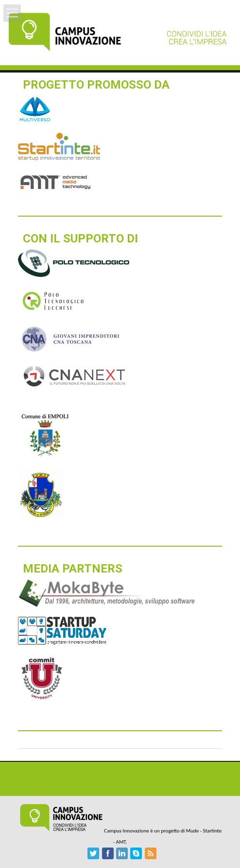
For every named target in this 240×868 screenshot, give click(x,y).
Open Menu (12, 13)
